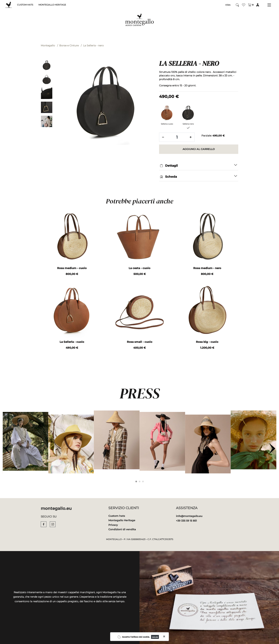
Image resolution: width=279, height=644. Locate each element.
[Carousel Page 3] (143, 481)
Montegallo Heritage (122, 520)
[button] (244, 5)
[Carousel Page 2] (140, 481)
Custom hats (117, 516)
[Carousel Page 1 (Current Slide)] (136, 481)
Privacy (113, 525)
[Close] (155, 637)
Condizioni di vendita (122, 529)
